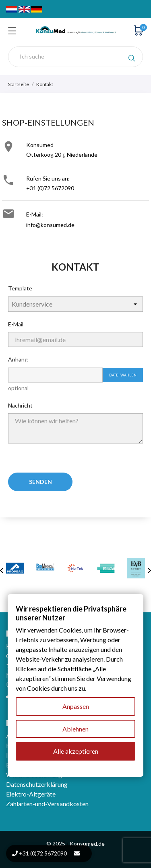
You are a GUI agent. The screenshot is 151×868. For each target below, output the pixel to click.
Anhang (18, 359)
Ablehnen (75, 729)
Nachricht (20, 405)
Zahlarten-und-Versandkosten (47, 804)
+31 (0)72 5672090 (50, 188)
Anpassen (76, 706)
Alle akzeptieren (76, 751)
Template (20, 288)
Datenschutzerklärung (37, 784)
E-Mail (16, 324)
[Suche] (75, 57)
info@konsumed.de (50, 225)
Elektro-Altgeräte (31, 794)
